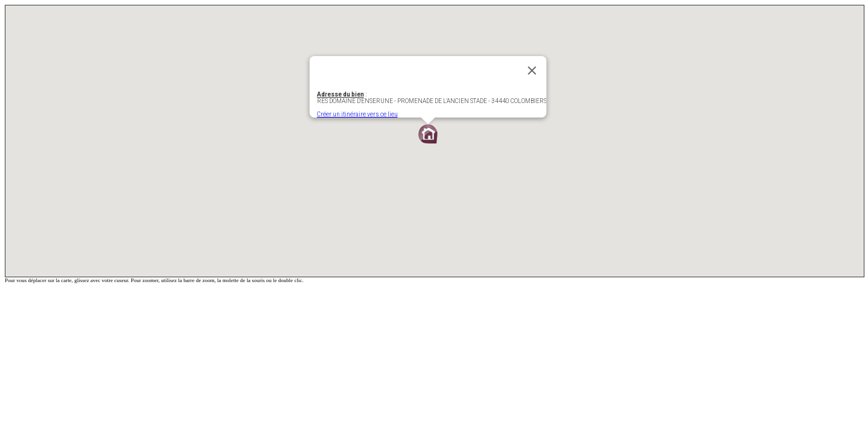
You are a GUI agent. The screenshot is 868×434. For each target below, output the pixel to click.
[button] (428, 134)
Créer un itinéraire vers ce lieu (357, 114)
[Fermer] (532, 71)
